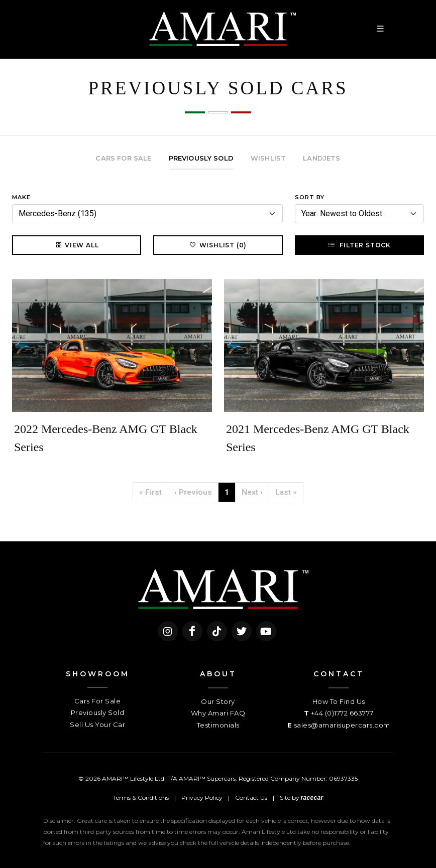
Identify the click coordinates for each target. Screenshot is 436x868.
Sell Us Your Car (97, 725)
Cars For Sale (98, 701)
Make (21, 197)
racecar (312, 798)
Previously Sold (98, 712)
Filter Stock (359, 245)
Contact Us (251, 798)
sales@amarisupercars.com (342, 725)
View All (77, 245)
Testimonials (218, 725)
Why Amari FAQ (218, 713)
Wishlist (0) (218, 245)
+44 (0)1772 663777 (342, 713)
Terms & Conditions (141, 798)
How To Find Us (339, 701)
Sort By (310, 197)
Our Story (218, 701)
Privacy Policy (202, 798)
